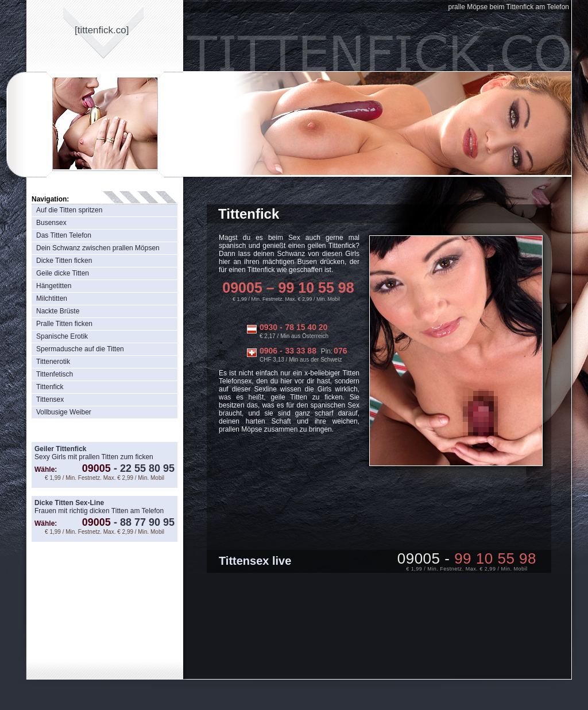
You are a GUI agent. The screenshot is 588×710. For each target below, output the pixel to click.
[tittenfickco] (102, 30)
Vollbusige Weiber (64, 412)
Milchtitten (52, 298)
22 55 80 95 (143, 468)
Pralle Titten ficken (64, 324)
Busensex (51, 223)
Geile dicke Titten (63, 273)
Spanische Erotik (62, 336)
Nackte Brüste (58, 311)
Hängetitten (54, 286)
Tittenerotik (53, 362)
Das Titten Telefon (64, 235)
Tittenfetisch (55, 374)
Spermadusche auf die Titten (80, 349)
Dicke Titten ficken (64, 261)
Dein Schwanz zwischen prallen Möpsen (98, 248)
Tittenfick (50, 387)
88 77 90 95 (143, 522)
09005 (96, 468)
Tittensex (50, 399)
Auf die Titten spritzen (69, 210)
